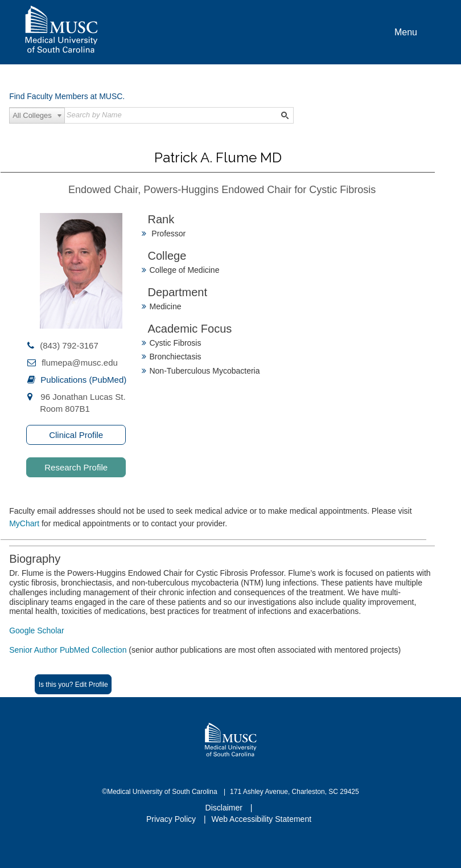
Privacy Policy (172, 819)
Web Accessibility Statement (261, 819)
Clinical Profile (76, 435)
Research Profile (76, 467)
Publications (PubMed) (83, 380)
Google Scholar (37, 630)
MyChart (25, 523)
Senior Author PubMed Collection (69, 650)
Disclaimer (225, 808)
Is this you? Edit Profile (73, 685)
